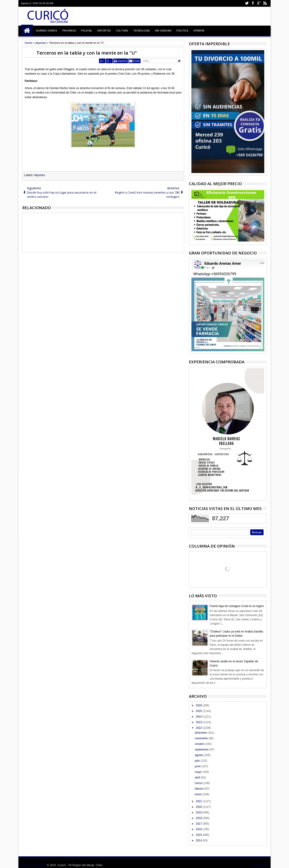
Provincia (69, 30)
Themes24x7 (260, 865)
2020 (199, 807)
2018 (199, 818)
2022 (199, 728)
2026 (199, 705)
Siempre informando (34, 865)
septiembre (202, 750)
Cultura (122, 30)
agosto (199, 755)
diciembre (201, 733)
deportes (40, 175)
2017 (199, 824)
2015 (199, 835)
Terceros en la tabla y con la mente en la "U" (87, 53)
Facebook (253, 3)
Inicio (27, 31)
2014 (199, 840)
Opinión (199, 30)
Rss (265, 3)
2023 (199, 722)
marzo (199, 783)
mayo (199, 772)
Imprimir (122, 61)
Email (136, 61)
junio (198, 766)
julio (198, 761)
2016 (199, 829)
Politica (182, 30)
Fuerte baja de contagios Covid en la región (237, 606)
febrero (199, 789)
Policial (87, 30)
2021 (199, 801)
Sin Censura (163, 30)
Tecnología (141, 30)
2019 (199, 812)
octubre (200, 744)
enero (199, 794)
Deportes (104, 30)
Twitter (247, 3)
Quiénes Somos (46, 30)
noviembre (202, 738)
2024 (199, 717)
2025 (199, 711)
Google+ (259, 3)
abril (198, 778)
